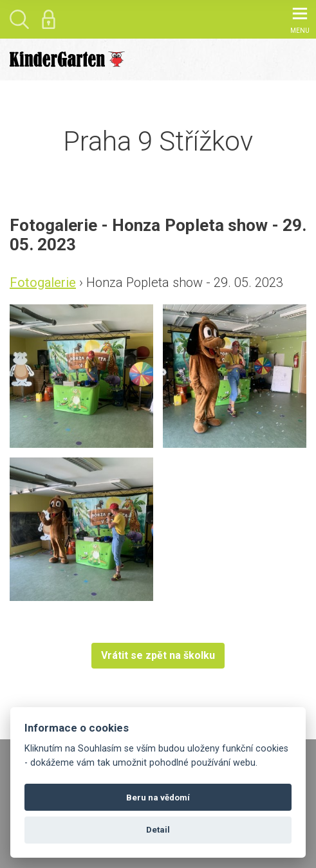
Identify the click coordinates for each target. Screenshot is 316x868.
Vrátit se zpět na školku (158, 655)
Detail (158, 830)
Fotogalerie (43, 282)
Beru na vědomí (158, 798)
